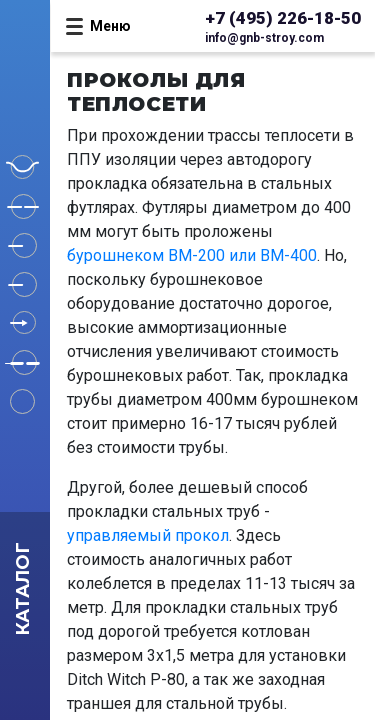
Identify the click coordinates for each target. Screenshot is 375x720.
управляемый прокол (148, 535)
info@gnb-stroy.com (264, 38)
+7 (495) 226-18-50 (283, 18)
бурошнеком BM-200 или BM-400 (192, 255)
